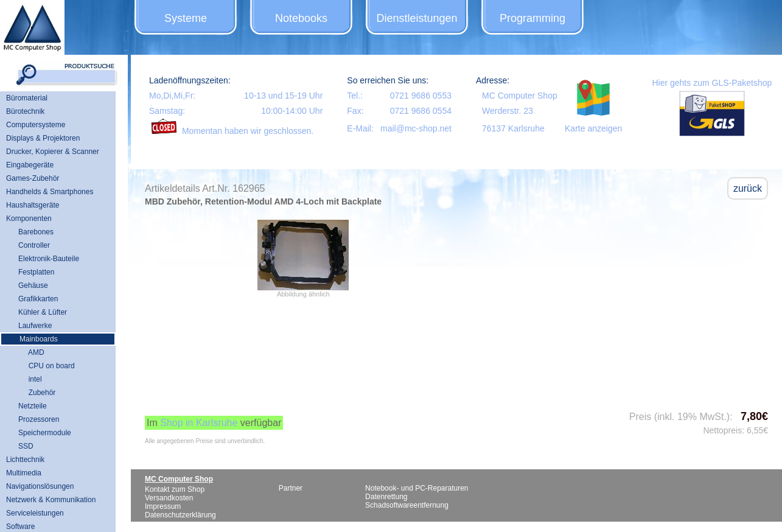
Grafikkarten (38, 299)
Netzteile (33, 406)
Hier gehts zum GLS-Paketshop (712, 83)
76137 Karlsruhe (513, 128)
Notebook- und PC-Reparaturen (417, 488)
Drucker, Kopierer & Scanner (53, 152)
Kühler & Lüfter (43, 312)
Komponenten (29, 219)
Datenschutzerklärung (180, 515)
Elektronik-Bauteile (49, 259)
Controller (34, 245)
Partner (291, 488)
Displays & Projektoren (43, 138)
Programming (532, 18)
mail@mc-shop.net (416, 128)
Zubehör (37, 393)
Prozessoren (39, 419)
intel (30, 379)
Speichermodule (45, 433)
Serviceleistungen (35, 513)
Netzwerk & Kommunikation (51, 500)
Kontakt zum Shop (175, 489)
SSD (26, 446)
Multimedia (24, 473)
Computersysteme (36, 125)
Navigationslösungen (40, 486)
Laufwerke (35, 326)
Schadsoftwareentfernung (407, 505)
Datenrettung (386, 497)
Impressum (163, 506)
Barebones (36, 232)
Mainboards (39, 339)
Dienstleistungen (417, 18)
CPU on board (47, 366)
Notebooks (301, 18)
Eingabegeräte (30, 165)
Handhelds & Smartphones (50, 192)
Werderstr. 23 (508, 111)
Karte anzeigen (593, 128)
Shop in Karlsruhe (199, 423)
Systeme (186, 18)
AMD (31, 352)
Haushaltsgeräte (33, 205)
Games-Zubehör (33, 178)
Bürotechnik (25, 111)
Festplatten (36, 272)
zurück (748, 188)
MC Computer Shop (520, 96)
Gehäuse (33, 285)
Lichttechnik (25, 460)
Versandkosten (169, 498)
